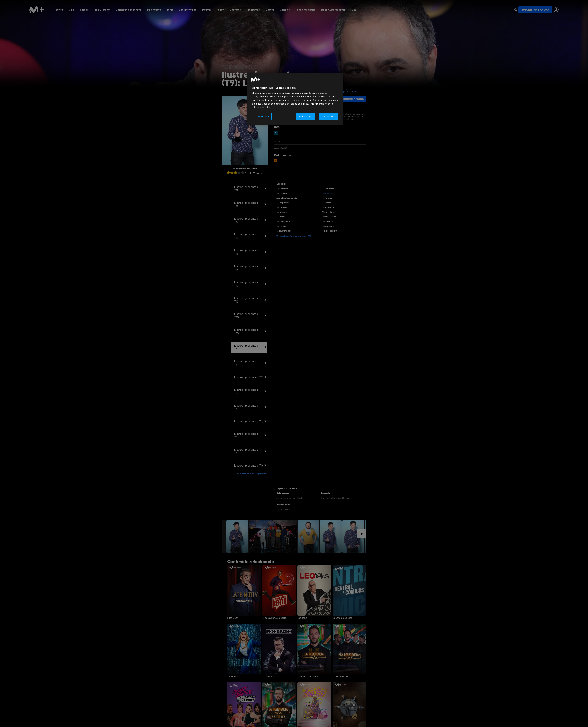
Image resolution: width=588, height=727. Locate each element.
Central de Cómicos (343, 618)
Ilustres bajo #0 (330, 231)
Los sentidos (282, 193)
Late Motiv (233, 618)
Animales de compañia (287, 198)
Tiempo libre (328, 212)
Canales (285, 10)
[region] (295, 99)
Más (354, 10)
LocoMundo (268, 676)
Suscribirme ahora (535, 10)
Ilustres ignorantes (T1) (248, 466)
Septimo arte (328, 207)
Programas (253, 10)
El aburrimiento (284, 231)
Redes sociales (329, 217)
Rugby (220, 10)
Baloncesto (154, 10)
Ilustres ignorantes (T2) (246, 451)
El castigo (327, 203)
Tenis (170, 10)
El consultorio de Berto (274, 618)
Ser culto (281, 217)
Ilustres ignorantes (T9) (246, 347)
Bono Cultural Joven (333, 10)
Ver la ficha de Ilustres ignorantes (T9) (294, 236)
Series (59, 10)
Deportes (235, 10)
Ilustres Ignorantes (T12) (246, 300)
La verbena (328, 221)
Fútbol (84, 10)
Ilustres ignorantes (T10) (246, 331)
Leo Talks (302, 618)
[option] (237, 536)
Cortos (270, 10)
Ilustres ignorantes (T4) (248, 421)
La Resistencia (340, 676)
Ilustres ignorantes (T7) (248, 377)
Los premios (282, 207)
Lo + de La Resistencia (309, 676)
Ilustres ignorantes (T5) (246, 407)
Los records (282, 226)
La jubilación (282, 189)
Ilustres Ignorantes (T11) (246, 316)
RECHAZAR (305, 116)
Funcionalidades (305, 10)
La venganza (328, 226)
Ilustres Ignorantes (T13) (246, 284)
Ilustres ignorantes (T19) (246, 189)
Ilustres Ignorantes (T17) (246, 220)
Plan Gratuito (102, 10)
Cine (71, 10)
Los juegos (327, 198)
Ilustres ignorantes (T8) (246, 363)
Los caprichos (283, 203)
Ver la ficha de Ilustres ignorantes (252, 474)
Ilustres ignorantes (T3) (246, 436)
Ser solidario (328, 189)
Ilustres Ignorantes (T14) (246, 268)
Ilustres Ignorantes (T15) (246, 252)
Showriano (233, 676)
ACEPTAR (329, 116)
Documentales (187, 10)
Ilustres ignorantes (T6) (246, 391)
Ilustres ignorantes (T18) (246, 204)
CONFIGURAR (262, 116)
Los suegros (282, 212)
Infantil (206, 10)
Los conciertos (283, 221)
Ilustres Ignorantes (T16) (246, 236)
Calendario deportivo (128, 10)
